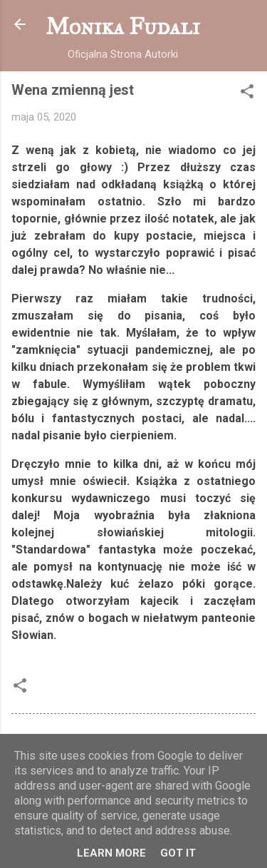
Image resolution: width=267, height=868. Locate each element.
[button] (247, 94)
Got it (178, 853)
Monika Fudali (122, 27)
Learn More (111, 853)
